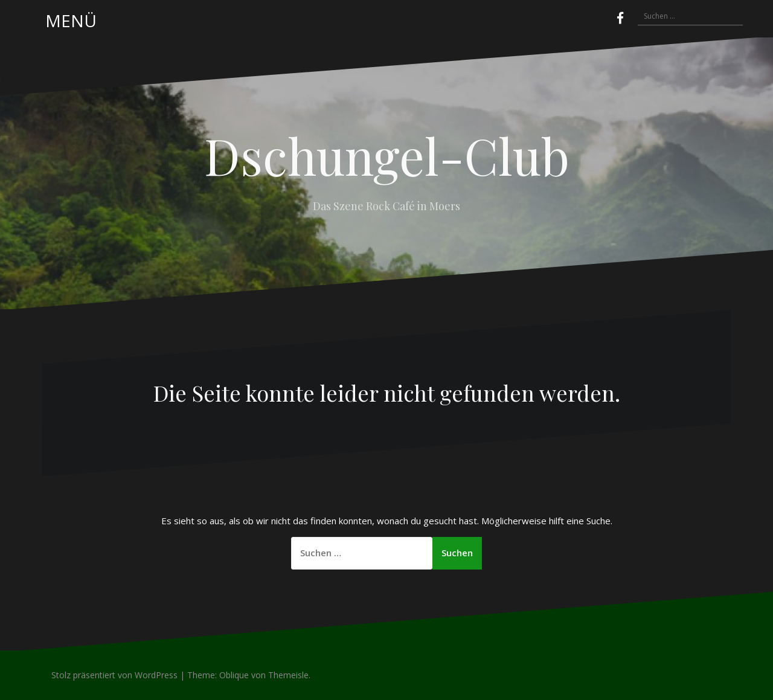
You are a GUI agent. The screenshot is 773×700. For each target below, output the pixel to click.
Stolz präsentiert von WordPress (114, 675)
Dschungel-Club (387, 155)
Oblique (234, 675)
